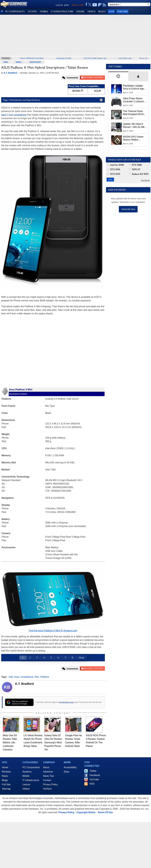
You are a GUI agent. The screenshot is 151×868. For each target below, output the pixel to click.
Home (5, 767)
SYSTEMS (32, 11)
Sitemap (6, 789)
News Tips (49, 776)
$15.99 (98, 91)
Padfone (45, 677)
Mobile (19, 62)
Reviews (6, 772)
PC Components (31, 767)
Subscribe (122, 11)
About (46, 767)
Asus (17, 677)
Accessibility (70, 767)
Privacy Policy (50, 784)
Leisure (26, 784)
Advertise (48, 772)
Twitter (93, 771)
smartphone (27, 677)
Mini (37, 677)
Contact (47, 780)
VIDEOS (91, 11)
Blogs (5, 780)
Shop (111, 11)
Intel (11, 677)
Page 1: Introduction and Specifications (54, 100)
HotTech (47, 789)
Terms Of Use (105, 812)
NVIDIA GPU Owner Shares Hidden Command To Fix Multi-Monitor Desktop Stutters (135, 138)
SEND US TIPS (78, 5)
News (5, 776)
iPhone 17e (143, 58)
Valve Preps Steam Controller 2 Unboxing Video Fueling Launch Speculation (134, 100)
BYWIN (76, 91)
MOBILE (44, 11)
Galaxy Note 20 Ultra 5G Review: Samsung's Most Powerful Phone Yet (53, 742)
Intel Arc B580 (116, 165)
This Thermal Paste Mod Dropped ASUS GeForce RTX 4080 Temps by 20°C (133, 113)
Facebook (95, 775)
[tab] (118, 76)
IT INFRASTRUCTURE (62, 11)
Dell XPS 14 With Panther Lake (95, 58)
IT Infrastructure (31, 780)
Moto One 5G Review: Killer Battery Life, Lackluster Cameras (10, 742)
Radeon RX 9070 (139, 174)
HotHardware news (66, 702)
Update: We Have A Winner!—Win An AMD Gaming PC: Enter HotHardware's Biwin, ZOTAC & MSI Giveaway (135, 126)
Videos (26, 789)
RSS (92, 784)
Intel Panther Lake (125, 58)
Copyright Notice (86, 812)
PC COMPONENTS (15, 11)
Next (81, 658)
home (6, 62)
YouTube (94, 779)
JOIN (67, 5)
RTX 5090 (114, 169)
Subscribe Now (128, 209)
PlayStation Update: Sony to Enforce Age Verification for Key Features (133, 87)
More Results (145, 180)
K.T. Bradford (24, 684)
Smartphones (35, 62)
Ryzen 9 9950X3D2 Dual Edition (32, 58)
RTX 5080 (135, 165)
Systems (27, 772)
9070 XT (135, 169)
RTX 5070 (114, 174)
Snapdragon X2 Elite (64, 58)
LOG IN (59, 5)
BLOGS (102, 11)
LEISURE (80, 11)
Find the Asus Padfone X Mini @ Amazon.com (53, 631)
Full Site (6, 784)
